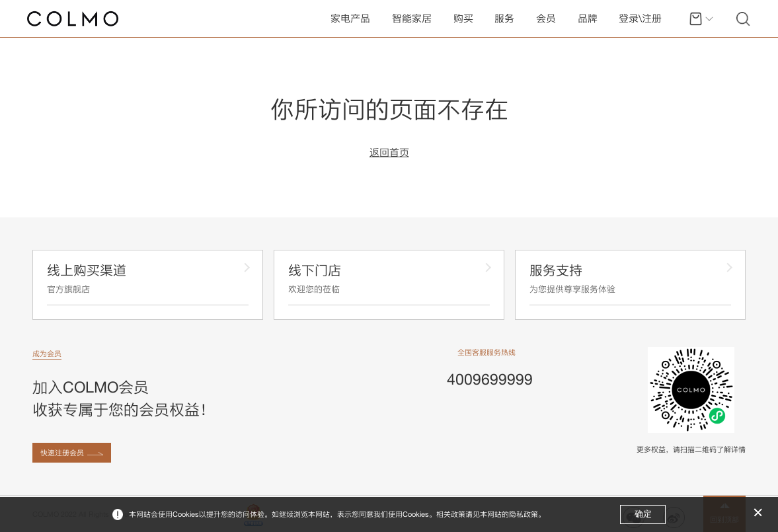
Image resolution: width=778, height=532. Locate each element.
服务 (504, 19)
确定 (643, 514)
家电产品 (350, 19)
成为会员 (47, 354)
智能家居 (412, 19)
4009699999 (490, 379)
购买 (463, 19)
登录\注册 (640, 19)
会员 (546, 19)
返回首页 (389, 153)
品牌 (588, 19)
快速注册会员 (62, 453)
